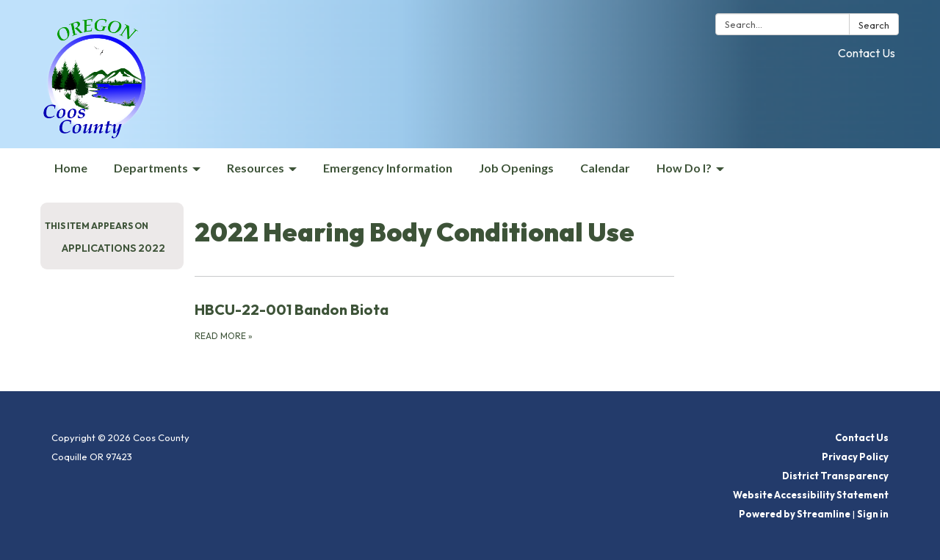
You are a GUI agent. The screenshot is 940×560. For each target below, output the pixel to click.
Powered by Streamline (795, 514)
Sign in (873, 514)
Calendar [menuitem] (605, 168)
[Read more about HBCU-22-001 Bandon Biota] (434, 321)
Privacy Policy (855, 457)
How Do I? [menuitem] (684, 168)
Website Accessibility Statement (811, 495)
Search (874, 25)
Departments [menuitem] (151, 168)
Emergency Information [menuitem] (388, 168)
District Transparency (835, 476)
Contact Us (867, 53)
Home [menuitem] (71, 168)
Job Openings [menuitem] (516, 168)
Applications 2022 (113, 248)
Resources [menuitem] (256, 168)
